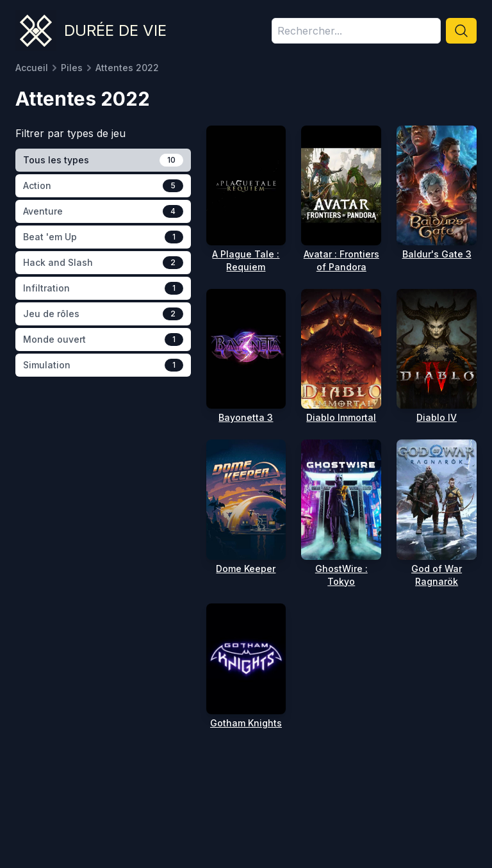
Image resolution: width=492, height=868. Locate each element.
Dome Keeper (246, 569)
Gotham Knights (246, 723)
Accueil (32, 68)
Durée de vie (115, 30)
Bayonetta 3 (246, 417)
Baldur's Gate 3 (437, 254)
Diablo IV (437, 417)
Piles (72, 68)
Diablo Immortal (341, 417)
